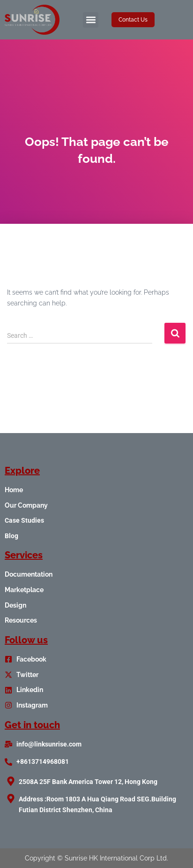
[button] (91, 20)
